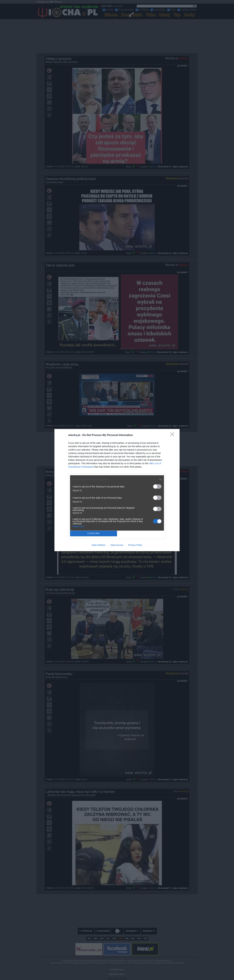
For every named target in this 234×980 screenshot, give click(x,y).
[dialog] (117, 490)
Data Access (117, 545)
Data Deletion (99, 545)
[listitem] (117, 479)
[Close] (173, 435)
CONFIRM (94, 533)
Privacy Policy (135, 545)
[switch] (157, 487)
